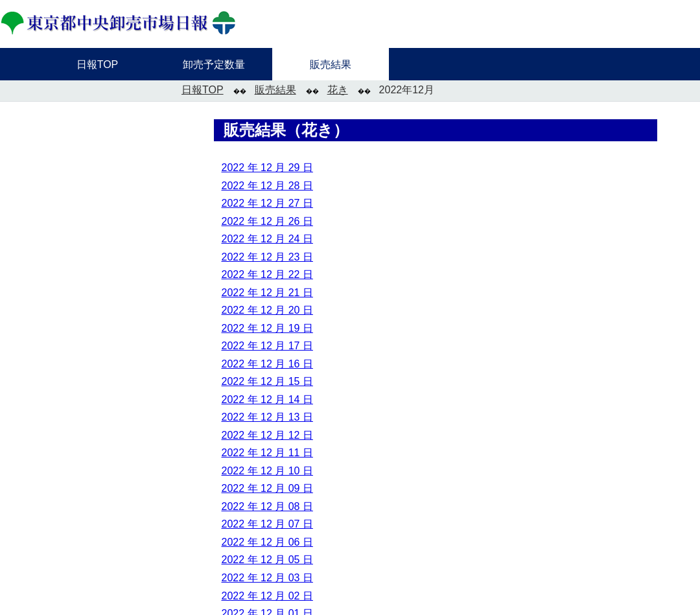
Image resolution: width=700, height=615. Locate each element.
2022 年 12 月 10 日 (267, 471)
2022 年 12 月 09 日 (267, 488)
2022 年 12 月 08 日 (267, 506)
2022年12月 (407, 90)
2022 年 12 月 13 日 (267, 417)
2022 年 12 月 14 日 (267, 400)
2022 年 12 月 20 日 (267, 310)
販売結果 (275, 90)
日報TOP (203, 90)
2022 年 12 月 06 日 (267, 542)
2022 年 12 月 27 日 (267, 203)
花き (338, 90)
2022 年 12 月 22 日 (267, 274)
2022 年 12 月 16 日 (267, 364)
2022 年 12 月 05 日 (267, 560)
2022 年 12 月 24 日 (267, 239)
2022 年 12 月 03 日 (267, 578)
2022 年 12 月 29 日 (267, 168)
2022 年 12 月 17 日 (267, 346)
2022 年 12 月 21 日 (267, 293)
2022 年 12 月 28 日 (267, 186)
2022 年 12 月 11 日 (267, 453)
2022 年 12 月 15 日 (267, 381)
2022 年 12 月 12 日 (267, 435)
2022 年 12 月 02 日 (267, 596)
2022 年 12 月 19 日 (267, 328)
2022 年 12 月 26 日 (267, 221)
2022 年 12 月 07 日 (267, 524)
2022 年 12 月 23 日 (267, 257)
